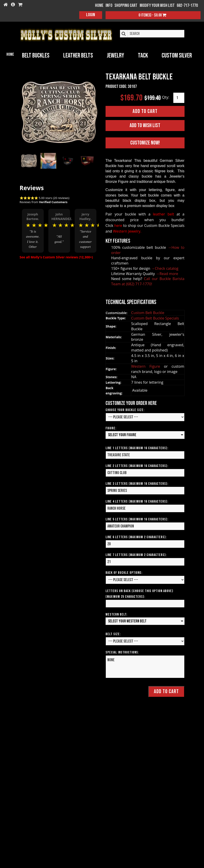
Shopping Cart (126, 5)
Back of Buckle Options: (124, 572)
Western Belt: (116, 613)
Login (91, 15)
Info (109, 5)
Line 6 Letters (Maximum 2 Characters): (136, 536)
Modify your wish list (157, 5)
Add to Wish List (145, 124)
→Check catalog (165, 267)
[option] (33, 228)
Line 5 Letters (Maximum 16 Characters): (137, 518)
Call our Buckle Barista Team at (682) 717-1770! (148, 280)
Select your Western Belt (127, 620)
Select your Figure (122, 434)
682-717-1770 (187, 5)
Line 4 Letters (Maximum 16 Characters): (137, 500)
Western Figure (148, 365)
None (145, 666)
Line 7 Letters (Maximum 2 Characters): (136, 554)
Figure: (111, 427)
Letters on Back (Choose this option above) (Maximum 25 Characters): (139, 593)
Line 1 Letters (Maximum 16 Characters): (137, 447)
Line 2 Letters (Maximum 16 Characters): (137, 465)
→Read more (167, 273)
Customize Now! (145, 142)
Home (10, 54)
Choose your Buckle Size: (125, 409)
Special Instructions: (122, 652)
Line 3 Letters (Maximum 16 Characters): (137, 483)
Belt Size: (113, 633)
